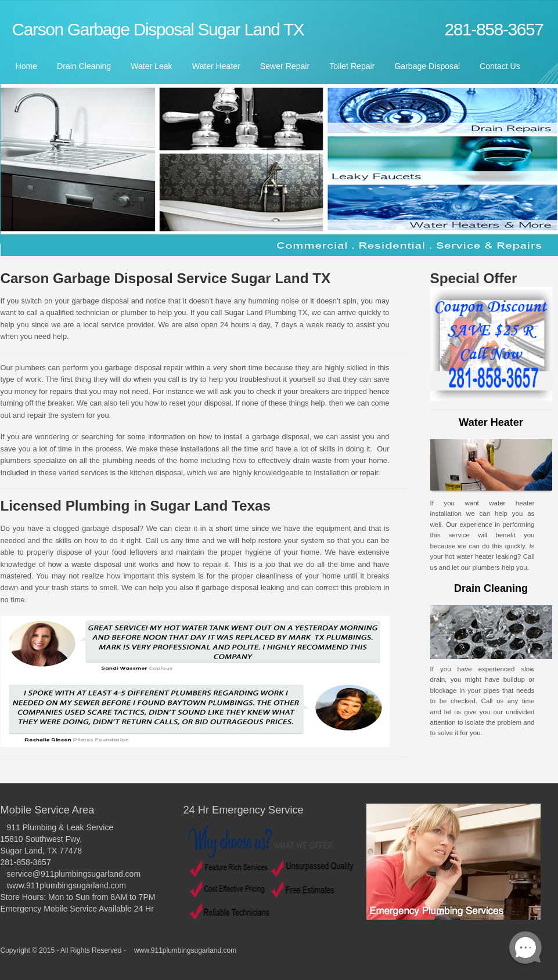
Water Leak (151, 66)
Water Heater (216, 66)
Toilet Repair (352, 66)
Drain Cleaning (84, 66)
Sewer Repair (285, 66)
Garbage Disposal (427, 66)
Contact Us (500, 66)
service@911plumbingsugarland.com (74, 874)
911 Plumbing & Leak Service (60, 827)
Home (27, 66)
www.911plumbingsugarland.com (66, 885)
